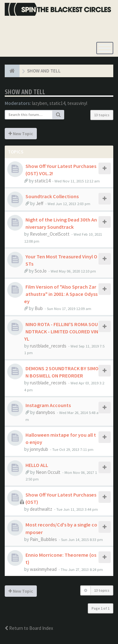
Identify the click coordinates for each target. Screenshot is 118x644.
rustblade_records (48, 346)
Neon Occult (48, 472)
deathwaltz (41, 509)
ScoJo (41, 271)
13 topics (102, 115)
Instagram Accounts (48, 405)
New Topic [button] (21, 134)
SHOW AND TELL (25, 92)
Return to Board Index (29, 628)
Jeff (40, 203)
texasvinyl (77, 103)
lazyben (40, 103)
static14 (57, 103)
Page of (101, 608)
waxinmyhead (43, 569)
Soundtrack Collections (52, 196)
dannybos (45, 412)
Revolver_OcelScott (50, 234)
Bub (39, 308)
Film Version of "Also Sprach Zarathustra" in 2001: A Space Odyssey (61, 294)
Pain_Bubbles (43, 539)
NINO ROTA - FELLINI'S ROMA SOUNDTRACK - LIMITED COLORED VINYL (61, 331)
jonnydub (39, 449)
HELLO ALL (37, 465)
